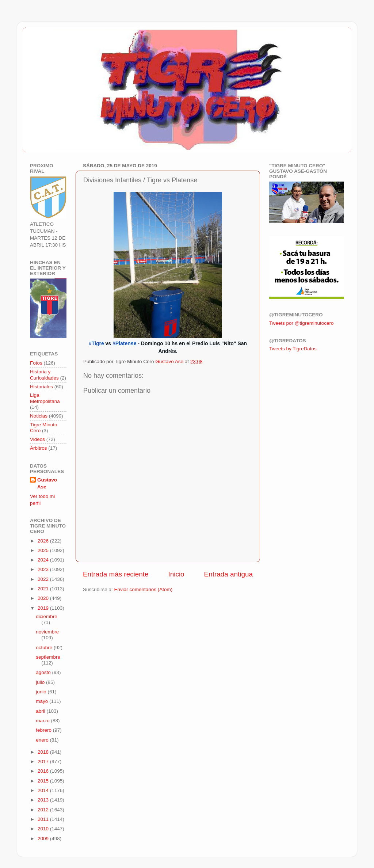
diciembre (47, 616)
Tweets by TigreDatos (293, 349)
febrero (44, 730)
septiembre (48, 657)
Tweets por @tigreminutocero (302, 323)
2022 (44, 579)
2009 (44, 839)
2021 (44, 589)
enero (43, 740)
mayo (43, 701)
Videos (37, 439)
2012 (44, 810)
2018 (44, 752)
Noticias (39, 416)
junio (42, 692)
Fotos (36, 363)
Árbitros (39, 448)
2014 (44, 790)
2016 (44, 771)
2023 (44, 569)
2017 (44, 762)
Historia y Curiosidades (44, 375)
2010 (44, 829)
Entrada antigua (228, 574)
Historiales (41, 387)
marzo (43, 721)
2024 (44, 560)
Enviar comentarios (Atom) (144, 589)
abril (41, 711)
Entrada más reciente (116, 574)
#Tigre (96, 343)
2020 (44, 598)
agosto (44, 672)
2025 (44, 550)
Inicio (176, 574)
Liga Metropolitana (45, 398)
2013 (44, 800)
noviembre (47, 632)
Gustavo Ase (47, 483)
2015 (44, 781)
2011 (44, 819)
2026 (44, 541)
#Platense (124, 343)
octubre (45, 648)
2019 (44, 608)
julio (41, 682)
